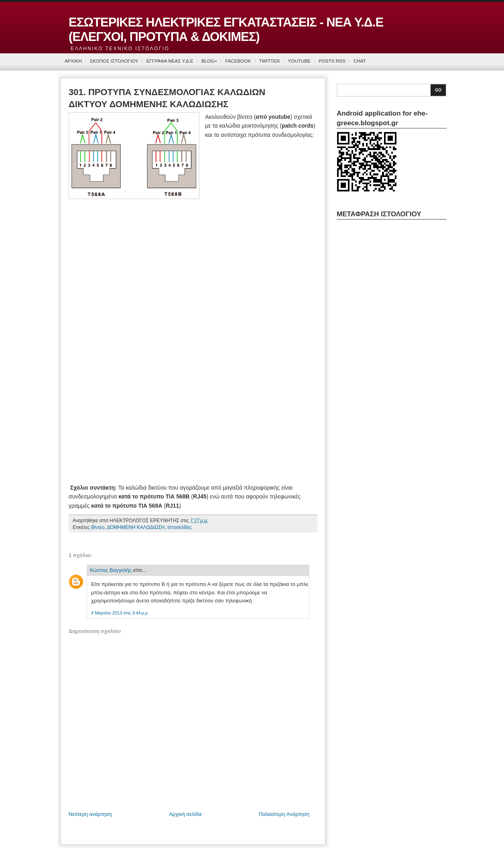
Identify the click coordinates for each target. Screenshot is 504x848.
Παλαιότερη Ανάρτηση (284, 814)
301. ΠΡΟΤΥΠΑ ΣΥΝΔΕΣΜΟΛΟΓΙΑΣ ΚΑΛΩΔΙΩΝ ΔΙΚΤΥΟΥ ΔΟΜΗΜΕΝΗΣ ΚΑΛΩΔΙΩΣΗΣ (167, 98)
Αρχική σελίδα (185, 814)
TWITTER (270, 61)
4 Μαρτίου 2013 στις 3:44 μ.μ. (120, 613)
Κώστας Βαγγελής (111, 570)
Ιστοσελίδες (180, 527)
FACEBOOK (238, 61)
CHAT (360, 61)
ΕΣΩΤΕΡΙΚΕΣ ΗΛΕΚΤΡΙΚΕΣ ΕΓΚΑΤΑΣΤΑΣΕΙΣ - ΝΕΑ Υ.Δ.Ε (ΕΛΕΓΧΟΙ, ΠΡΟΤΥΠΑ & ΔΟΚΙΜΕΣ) (226, 29)
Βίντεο (98, 527)
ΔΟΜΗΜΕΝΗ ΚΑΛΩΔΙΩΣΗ (136, 527)
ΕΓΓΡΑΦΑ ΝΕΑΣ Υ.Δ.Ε (170, 61)
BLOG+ (209, 61)
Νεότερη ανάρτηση (90, 814)
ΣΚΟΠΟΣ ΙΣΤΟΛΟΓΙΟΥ (114, 61)
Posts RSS (332, 61)
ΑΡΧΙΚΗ (73, 61)
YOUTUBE (299, 61)
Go (438, 90)
